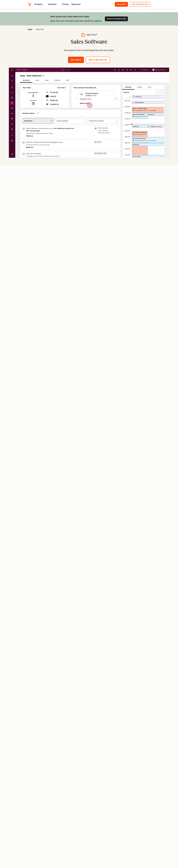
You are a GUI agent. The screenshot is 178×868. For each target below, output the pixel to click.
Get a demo (122, 4)
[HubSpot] (29, 4)
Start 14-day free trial (141, 4)
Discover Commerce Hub (117, 19)
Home (30, 29)
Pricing (65, 4)
